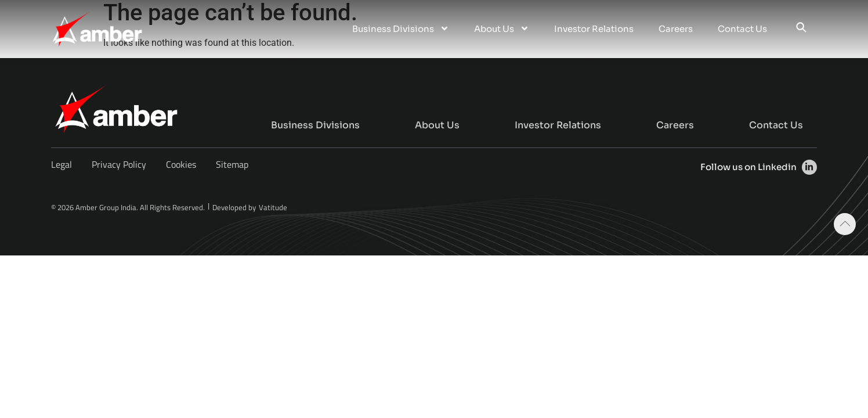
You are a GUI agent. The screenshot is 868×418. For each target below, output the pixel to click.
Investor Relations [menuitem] (594, 29)
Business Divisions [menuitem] (401, 29)
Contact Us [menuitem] (742, 29)
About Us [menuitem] (502, 29)
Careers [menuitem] (676, 29)
